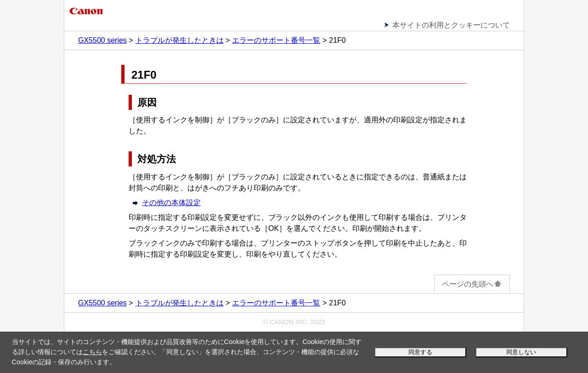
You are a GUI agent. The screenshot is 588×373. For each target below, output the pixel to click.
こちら (92, 352)
